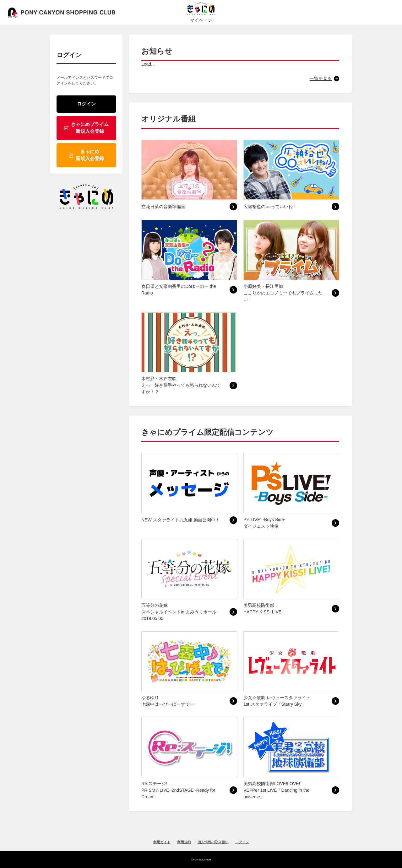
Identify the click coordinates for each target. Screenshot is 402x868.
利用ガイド (162, 842)
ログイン (86, 104)
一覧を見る (321, 78)
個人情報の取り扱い (213, 842)
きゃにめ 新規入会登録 (87, 155)
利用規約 (184, 842)
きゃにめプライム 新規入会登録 (87, 128)
